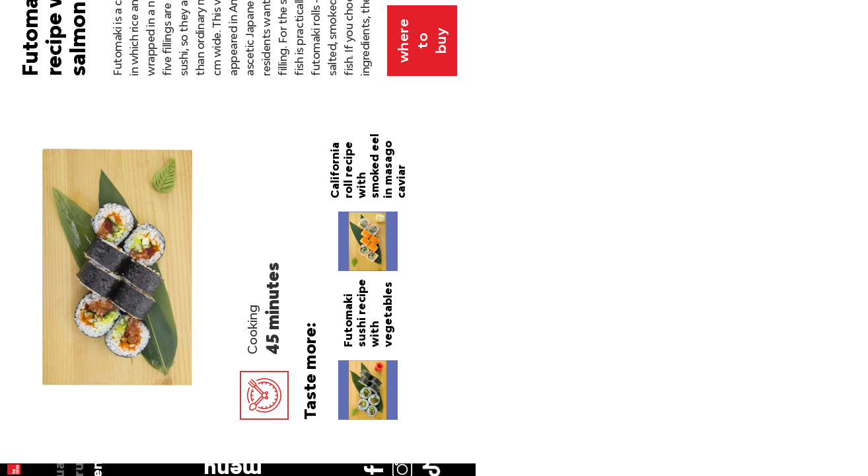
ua (26, 91)
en (26, 129)
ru (26, 110)
